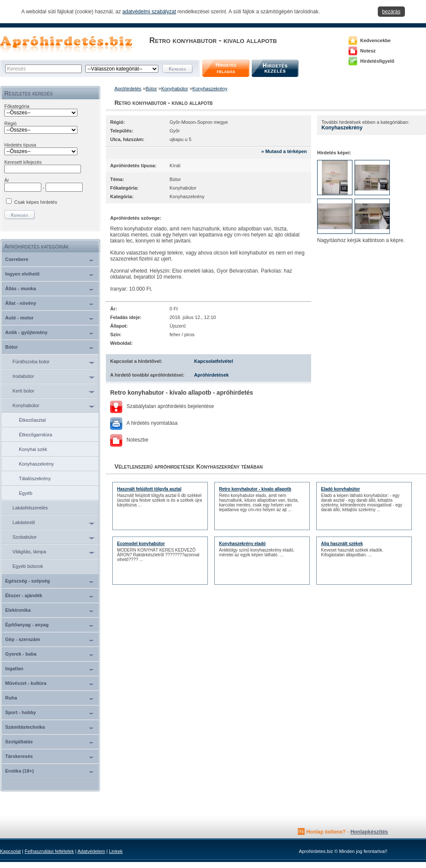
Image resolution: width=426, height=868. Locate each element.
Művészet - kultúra (26, 683)
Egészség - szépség (28, 581)
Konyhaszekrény (36, 464)
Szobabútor (25, 537)
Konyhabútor (26, 405)
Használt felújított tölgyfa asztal (149, 489)
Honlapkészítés (369, 832)
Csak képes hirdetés (36, 202)
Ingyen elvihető (22, 274)
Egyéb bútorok (28, 566)
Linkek (116, 851)
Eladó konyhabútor (341, 489)
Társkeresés (19, 756)
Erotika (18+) (19, 771)
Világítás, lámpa (29, 552)
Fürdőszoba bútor (31, 362)
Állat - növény (21, 303)
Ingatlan (14, 669)
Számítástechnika (25, 727)
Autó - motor (19, 318)
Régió (11, 123)
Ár (7, 180)
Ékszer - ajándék (24, 595)
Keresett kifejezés (23, 162)
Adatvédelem (91, 851)
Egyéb (26, 493)
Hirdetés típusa (20, 145)
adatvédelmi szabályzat (149, 12)
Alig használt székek (342, 544)
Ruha (11, 698)
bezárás (391, 12)
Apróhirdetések (211, 375)
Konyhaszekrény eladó (242, 544)
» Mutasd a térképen (284, 151)
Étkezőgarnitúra (35, 435)
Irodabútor (23, 376)
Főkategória (17, 106)
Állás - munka (21, 288)
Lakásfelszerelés (30, 508)
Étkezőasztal (32, 420)
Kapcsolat (10, 851)
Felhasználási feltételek (49, 851)
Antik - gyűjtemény (26, 332)
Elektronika (18, 610)
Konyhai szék (33, 449)
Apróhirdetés (128, 89)
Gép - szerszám (23, 639)
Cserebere (17, 259)
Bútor (11, 347)
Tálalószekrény (35, 478)
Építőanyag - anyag (27, 625)
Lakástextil (24, 522)
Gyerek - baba (21, 654)
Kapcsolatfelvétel (213, 361)
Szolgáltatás (19, 742)
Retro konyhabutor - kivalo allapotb (255, 489)
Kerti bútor (23, 391)
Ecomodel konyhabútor (141, 544)
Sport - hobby (21, 712)
